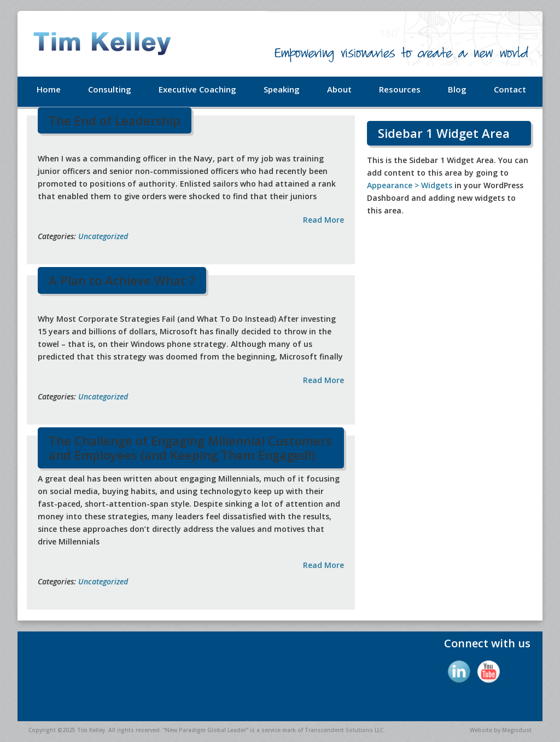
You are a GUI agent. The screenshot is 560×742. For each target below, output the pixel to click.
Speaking (282, 89)
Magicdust (517, 730)
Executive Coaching (197, 89)
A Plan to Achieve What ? (122, 280)
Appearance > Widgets (410, 185)
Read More (323, 220)
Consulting (110, 89)
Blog (457, 89)
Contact (510, 89)
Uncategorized (103, 236)
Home (49, 89)
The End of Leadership (115, 120)
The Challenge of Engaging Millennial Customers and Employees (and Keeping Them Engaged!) (190, 448)
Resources (400, 89)
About (339, 89)
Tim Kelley (116, 44)
